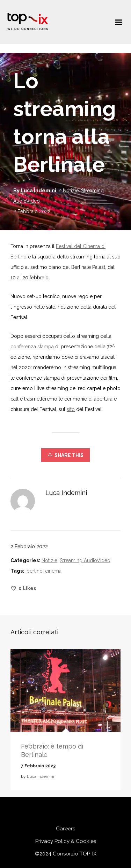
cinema (53, 571)
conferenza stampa (32, 347)
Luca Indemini (41, 776)
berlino (35, 571)
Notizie (71, 191)
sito (71, 409)
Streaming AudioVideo (85, 560)
